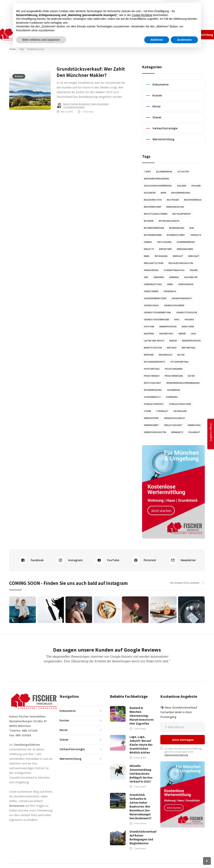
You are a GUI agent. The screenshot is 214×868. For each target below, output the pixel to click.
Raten (191, 376)
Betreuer (149, 221)
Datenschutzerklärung (176, 732)
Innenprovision (168, 327)
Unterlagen (180, 411)
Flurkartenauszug (174, 270)
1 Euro (147, 172)
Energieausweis (185, 249)
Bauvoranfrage (193, 200)
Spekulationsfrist (154, 404)
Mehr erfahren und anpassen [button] (41, 857)
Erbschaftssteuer (154, 263)
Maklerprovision (191, 341)
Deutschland (164, 242)
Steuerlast (162, 411)
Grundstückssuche (187, 312)
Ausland (182, 186)
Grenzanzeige (186, 284)
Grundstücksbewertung (157, 312)
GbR (146, 277)
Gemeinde (174, 277)
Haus (177, 320)
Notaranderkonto (155, 362)
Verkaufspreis (151, 418)
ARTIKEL (74, 35)
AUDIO (90, 35)
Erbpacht (178, 256)
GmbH (170, 284)
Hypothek (149, 327)
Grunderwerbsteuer (155, 298)
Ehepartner (165, 249)
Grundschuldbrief (174, 305)
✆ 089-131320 (141, 35)
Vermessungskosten (155, 432)
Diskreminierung (186, 242)
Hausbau (189, 320)
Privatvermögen (174, 376)
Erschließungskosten (181, 263)
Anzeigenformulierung (157, 179)
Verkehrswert (151, 425)
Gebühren (159, 277)
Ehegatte (149, 249)
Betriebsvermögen (154, 228)
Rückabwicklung (153, 390)
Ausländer (150, 193)
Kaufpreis (149, 334)
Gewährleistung (153, 284)
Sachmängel (174, 390)
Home (12, 49)
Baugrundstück (153, 200)
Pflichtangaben (174, 369)
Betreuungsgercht (169, 221)
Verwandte (177, 432)
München (149, 355)
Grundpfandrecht (182, 298)
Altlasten (183, 172)
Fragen (194, 270)
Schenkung (172, 397)
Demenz (148, 242)
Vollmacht (194, 432)
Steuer (147, 411)
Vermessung (194, 425)
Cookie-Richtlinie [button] (142, 833)
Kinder (182, 334)
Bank (163, 193)
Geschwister (191, 277)
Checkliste (196, 235)
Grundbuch (170, 291)
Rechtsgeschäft (153, 383)
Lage (193, 334)
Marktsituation (153, 348)
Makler (173, 341)
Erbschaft (194, 256)
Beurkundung (177, 228)
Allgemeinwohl (164, 172)
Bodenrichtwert (176, 235)
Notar (181, 355)
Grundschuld (151, 305)
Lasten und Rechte (154, 341)
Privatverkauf (152, 376)
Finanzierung (151, 270)
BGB (192, 228)
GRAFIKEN (106, 35)
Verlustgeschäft (173, 425)
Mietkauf (172, 348)
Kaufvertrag (166, 334)
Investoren (188, 327)
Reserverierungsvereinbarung (183, 383)
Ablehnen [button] (157, 857)
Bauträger (173, 200)
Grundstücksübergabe (156, 320)
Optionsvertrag (180, 362)
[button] (55, 35)
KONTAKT (125, 35)
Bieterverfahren (153, 235)
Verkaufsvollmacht (175, 418)
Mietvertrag (189, 348)
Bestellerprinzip (182, 214)
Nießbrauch (165, 355)
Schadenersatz (152, 397)
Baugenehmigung (181, 193)
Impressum (166, 35)
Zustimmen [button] (184, 857)
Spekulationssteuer (180, 404)
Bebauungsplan (175, 207)
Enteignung (161, 256)
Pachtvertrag (152, 369)
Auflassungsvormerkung (158, 186)
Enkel (147, 256)
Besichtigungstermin (156, 214)
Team (153, 35)
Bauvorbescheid (153, 207)
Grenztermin (151, 291)
